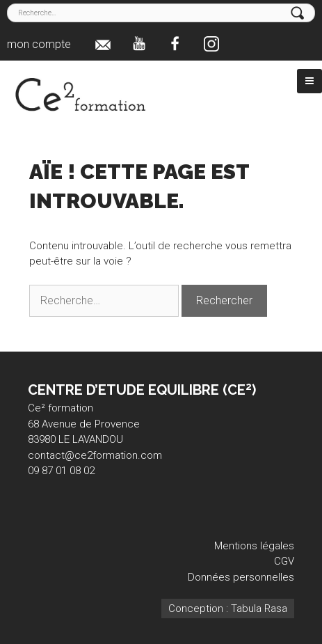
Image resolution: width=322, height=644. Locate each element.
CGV (284, 561)
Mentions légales (254, 546)
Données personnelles (241, 577)
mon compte (39, 44)
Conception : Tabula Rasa (228, 608)
